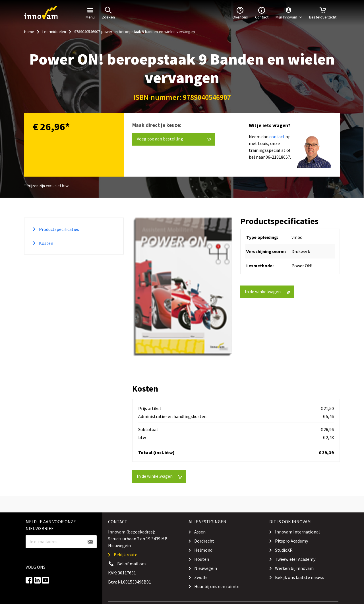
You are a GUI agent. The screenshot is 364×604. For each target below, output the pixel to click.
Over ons (240, 13)
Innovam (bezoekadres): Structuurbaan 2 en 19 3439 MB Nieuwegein (138, 539)
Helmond (203, 550)
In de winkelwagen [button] (267, 292)
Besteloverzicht (323, 13)
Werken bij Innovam (294, 568)
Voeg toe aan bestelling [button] (174, 139)
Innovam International (297, 532)
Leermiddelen (54, 32)
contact (277, 136)
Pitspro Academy (291, 541)
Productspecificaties (59, 229)
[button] (289, 13)
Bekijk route (126, 555)
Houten (202, 559)
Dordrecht (204, 541)
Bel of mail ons (132, 564)
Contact (262, 13)
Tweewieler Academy (295, 559)
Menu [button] (90, 13)
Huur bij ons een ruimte (217, 586)
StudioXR (284, 550)
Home (29, 32)
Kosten (46, 243)
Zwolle (201, 577)
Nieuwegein (206, 568)
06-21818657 (278, 157)
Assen (200, 532)
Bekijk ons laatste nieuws (300, 577)
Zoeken (108, 13)
